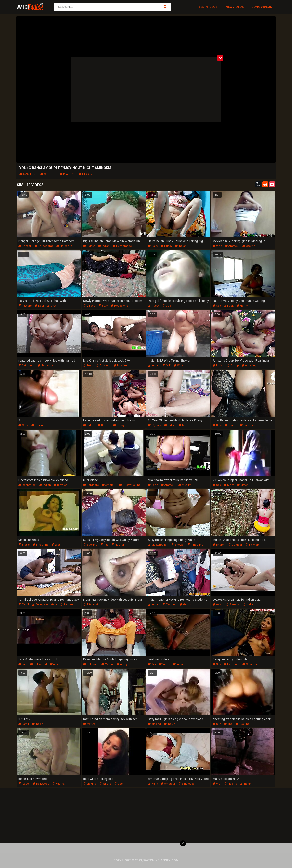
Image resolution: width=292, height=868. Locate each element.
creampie (251, 664)
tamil (24, 605)
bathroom (27, 366)
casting (249, 246)
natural (118, 545)
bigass (89, 246)
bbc (228, 724)
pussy (166, 246)
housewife (119, 306)
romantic (68, 605)
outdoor (235, 545)
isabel (24, 784)
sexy (103, 306)
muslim (120, 366)
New (229, 7)
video (165, 664)
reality (67, 174)
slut (217, 724)
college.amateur (45, 605)
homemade (122, 246)
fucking (243, 724)
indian (104, 246)
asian (218, 605)
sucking (90, 545)
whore (105, 784)
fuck (229, 306)
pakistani (91, 664)
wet (56, 545)
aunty (122, 664)
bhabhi (104, 425)
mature (108, 664)
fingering (41, 545)
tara (23, 664)
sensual (233, 605)
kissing (154, 724)
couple (47, 174)
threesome (44, 246)
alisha (55, 664)
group (233, 366)
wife (217, 246)
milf (167, 366)
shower (178, 545)
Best (202, 7)
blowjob (61, 485)
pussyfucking (130, 485)
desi (39, 306)
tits (104, 545)
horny (242, 306)
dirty (51, 306)
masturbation (158, 545)
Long (256, 7)
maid (184, 425)
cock (23, 425)
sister (242, 485)
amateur (27, 174)
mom (229, 485)
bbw (217, 425)
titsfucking (92, 605)
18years (25, 306)
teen (88, 366)
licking (90, 784)
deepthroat (27, 485)
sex (217, 306)
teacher (170, 605)
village (89, 306)
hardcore (64, 246)
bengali (25, 246)
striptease (186, 784)
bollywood (39, 664)
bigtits (24, 545)
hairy (153, 246)
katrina (58, 784)
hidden (86, 174)
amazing (249, 366)
